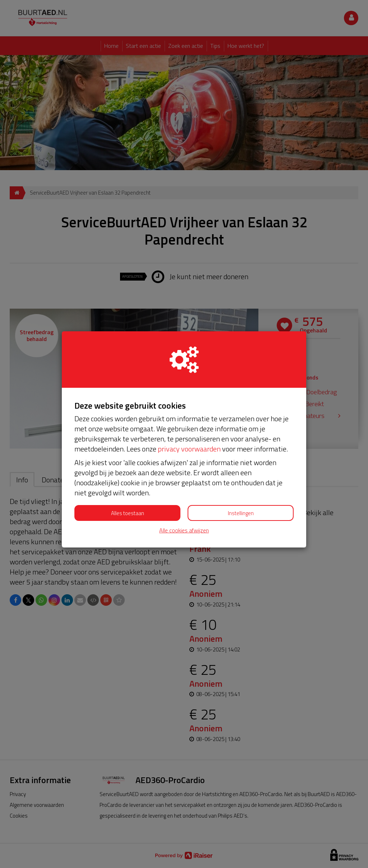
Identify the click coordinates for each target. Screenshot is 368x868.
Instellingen (241, 513)
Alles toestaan (128, 513)
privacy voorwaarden (189, 449)
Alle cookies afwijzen (184, 530)
